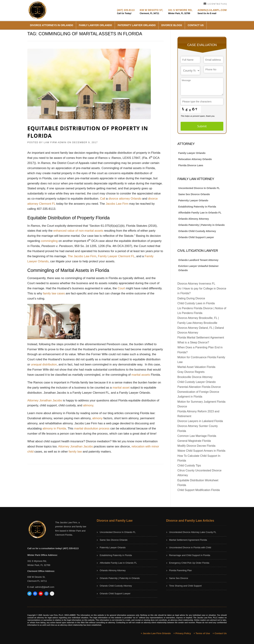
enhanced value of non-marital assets (78, 231)
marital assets (141, 375)
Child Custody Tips (189, 466)
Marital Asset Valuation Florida (196, 367)
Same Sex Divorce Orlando (194, 194)
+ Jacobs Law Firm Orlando (156, 633)
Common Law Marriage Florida (197, 436)
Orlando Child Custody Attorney (197, 231)
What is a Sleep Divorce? (193, 342)
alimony (88, 405)
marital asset (121, 388)
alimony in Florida (54, 428)
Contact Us (196, 25)
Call (103, 199)
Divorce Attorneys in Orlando (52, 25)
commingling (49, 241)
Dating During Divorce (191, 298)
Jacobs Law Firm (117, 204)
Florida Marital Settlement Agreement (201, 338)
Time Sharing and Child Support (185, 586)
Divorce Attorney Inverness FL (196, 284)
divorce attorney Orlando (125, 199)
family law (75, 452)
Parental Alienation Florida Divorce (199, 387)
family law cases (54, 293)
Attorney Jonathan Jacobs (45, 400)
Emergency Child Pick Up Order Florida (189, 563)
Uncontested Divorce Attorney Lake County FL (193, 532)
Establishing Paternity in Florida (197, 207)
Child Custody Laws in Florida (196, 303)
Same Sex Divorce (179, 578)
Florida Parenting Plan (181, 570)
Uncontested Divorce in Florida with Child (190, 547)
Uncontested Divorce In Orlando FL (199, 188)
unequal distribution (44, 364)
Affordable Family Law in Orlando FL (200, 213)
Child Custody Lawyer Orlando (197, 382)
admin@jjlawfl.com (45, 587)
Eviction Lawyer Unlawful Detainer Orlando (199, 268)
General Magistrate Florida (194, 441)
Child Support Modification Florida (199, 490)
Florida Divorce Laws (191, 165)
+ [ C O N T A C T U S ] (215, 4)
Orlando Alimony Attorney (194, 219)
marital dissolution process (92, 428)
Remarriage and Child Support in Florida (190, 555)
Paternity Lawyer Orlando (137, 25)
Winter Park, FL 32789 (39, 565)
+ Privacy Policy (182, 633)
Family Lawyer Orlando (95, 25)
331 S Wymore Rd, (180, 10)
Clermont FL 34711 (37, 581)
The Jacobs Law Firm (82, 256)
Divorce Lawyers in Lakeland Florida (200, 421)
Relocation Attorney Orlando (195, 159)
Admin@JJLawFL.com (212, 10)
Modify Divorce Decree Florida (196, 446)
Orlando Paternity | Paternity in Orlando (202, 225)
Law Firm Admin (55, 142)
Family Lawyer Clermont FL (116, 256)
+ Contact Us (220, 633)
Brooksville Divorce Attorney (195, 377)
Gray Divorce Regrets (191, 372)
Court (121, 288)
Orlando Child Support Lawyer (196, 237)
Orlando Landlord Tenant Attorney (198, 260)
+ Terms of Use (202, 633)
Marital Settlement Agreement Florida (188, 540)
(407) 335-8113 (126, 10)
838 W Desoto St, (151, 10)
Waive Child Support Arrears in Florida (201, 451)
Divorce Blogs (172, 25)
